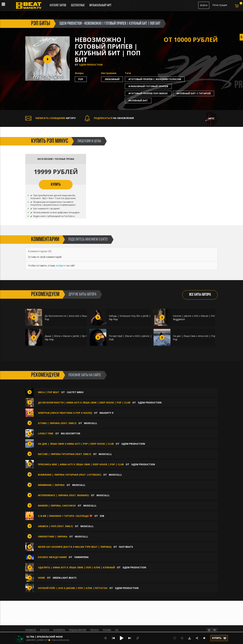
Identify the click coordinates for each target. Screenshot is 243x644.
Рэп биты (94, 630)
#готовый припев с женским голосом (155, 79)
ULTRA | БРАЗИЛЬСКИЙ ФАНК (45, 637)
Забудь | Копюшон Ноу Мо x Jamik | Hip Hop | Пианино (141, 316)
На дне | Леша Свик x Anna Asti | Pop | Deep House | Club (206, 336)
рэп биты (41, 24)
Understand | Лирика (53, 536)
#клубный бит (138, 100)
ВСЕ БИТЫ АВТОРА (200, 295)
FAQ (117, 630)
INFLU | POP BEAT (49, 392)
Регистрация (220, 5)
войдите (61, 265)
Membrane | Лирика (51, 485)
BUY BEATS (45, 630)
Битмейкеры (59, 630)
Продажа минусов (78, 630)
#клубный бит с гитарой (194, 93)
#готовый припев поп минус (148, 93)
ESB (102, 516)
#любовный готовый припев (148, 86)
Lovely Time (46, 433)
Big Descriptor (71, 433)
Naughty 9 (106, 413)
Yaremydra (81, 557)
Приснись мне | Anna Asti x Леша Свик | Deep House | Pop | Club (81, 464)
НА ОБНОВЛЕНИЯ (109, 118)
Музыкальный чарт (100, 5)
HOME (42, 578)
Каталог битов (58, 5)
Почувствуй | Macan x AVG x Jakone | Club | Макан (138, 336)
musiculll (91, 423)
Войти (204, 5)
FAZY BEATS (126, 547)
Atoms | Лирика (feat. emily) (57, 423)
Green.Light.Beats (65, 578)
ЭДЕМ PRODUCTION (91, 65)
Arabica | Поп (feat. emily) (56, 526)
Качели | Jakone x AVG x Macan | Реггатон (197, 316)
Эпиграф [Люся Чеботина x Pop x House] (65, 413)
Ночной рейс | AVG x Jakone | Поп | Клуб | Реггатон (73, 588)
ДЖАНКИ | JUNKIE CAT (37, 640)
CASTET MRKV (75, 392)
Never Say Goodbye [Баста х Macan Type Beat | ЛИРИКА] (75, 547)
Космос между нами (52, 557)
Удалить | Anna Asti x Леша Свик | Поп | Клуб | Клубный (76, 567)
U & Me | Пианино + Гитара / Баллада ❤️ (65, 516)
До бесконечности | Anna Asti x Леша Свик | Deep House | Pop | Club (85, 316)
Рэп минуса (31, 630)
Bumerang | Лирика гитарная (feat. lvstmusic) (70, 475)
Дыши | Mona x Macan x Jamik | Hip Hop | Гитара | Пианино (79, 336)
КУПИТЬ (56, 185)
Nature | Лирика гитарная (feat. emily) (65, 454)
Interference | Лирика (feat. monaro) (64, 495)
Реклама (107, 630)
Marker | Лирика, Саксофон (57, 506)
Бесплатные (78, 5)
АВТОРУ (50, 118)
